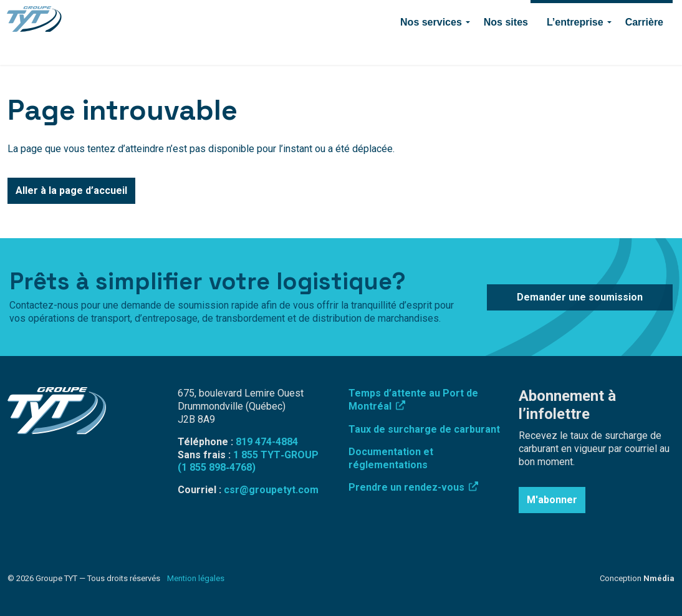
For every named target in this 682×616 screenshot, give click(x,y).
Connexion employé (315, 16)
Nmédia (659, 578)
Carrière (644, 48)
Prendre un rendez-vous (413, 487)
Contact (448, 16)
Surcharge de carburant (219, 16)
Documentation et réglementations (391, 458)
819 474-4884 (393, 16)
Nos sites (506, 48)
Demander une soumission (602, 16)
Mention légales (196, 578)
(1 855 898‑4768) (216, 467)
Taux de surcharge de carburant (424, 429)
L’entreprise (575, 48)
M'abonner (552, 500)
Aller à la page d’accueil (71, 191)
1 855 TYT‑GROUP (276, 455)
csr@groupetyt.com (271, 490)
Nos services (431, 48)
